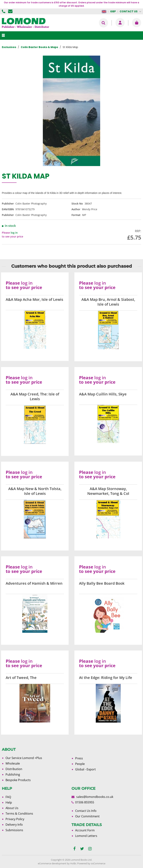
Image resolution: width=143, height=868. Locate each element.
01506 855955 (4, 11)
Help (9, 802)
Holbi (73, 863)
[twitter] (82, 849)
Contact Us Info (86, 811)
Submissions (14, 830)
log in (14, 233)
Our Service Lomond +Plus (24, 758)
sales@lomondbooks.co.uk (95, 797)
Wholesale (13, 763)
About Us (12, 808)
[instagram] (90, 849)
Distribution (14, 769)
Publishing (13, 774)
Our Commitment (87, 816)
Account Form (85, 830)
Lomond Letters (86, 836)
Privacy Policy (15, 819)
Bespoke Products (18, 780)
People (80, 764)
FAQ (8, 797)
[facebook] (75, 849)
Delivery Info (14, 825)
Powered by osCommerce (91, 863)
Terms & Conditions (19, 814)
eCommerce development (52, 863)
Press (79, 758)
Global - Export (85, 769)
